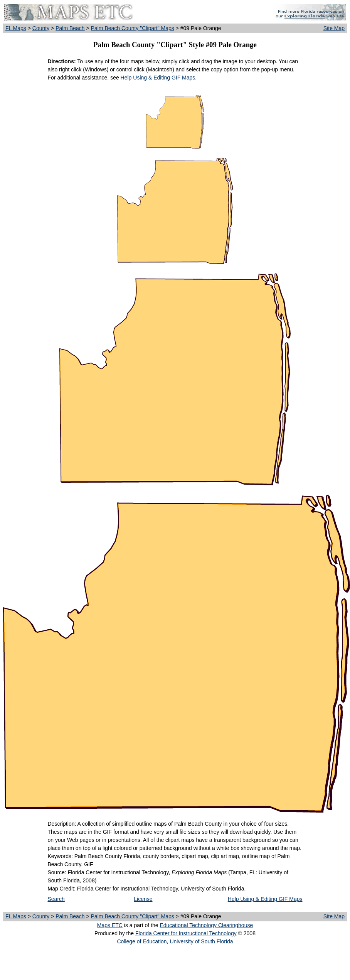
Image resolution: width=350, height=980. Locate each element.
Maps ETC (110, 925)
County (41, 28)
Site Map (334, 28)
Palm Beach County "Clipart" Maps (133, 28)
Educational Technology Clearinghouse (206, 925)
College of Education (142, 941)
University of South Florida (201, 941)
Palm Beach (70, 28)
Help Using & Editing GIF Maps (158, 78)
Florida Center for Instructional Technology (186, 933)
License (143, 899)
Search (56, 899)
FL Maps (16, 28)
